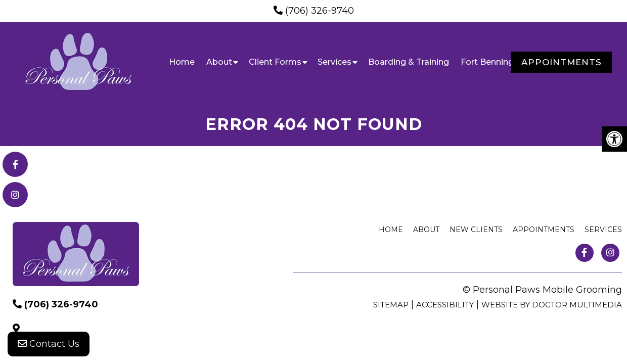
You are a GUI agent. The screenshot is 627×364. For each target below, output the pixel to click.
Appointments (562, 62)
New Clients (476, 230)
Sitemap (391, 305)
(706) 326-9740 (320, 11)
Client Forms (275, 62)
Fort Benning (487, 62)
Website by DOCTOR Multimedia (552, 305)
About (219, 62)
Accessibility (445, 305)
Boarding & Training (409, 62)
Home (182, 62)
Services (334, 62)
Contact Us (49, 344)
